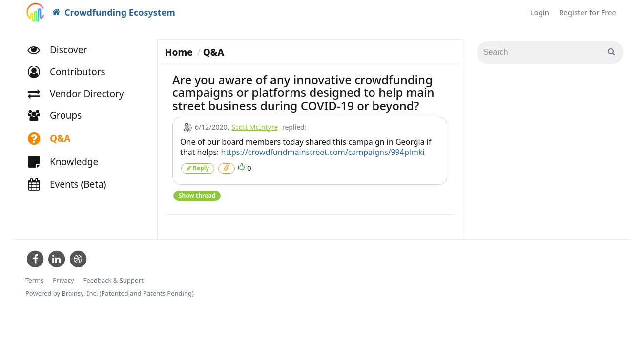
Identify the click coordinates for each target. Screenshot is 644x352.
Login (540, 12)
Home (179, 52)
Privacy (63, 280)
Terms (34, 280)
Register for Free (588, 12)
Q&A (214, 52)
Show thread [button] (197, 195)
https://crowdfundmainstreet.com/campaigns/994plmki (323, 152)
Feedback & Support (114, 280)
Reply (198, 168)
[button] (71, 72)
